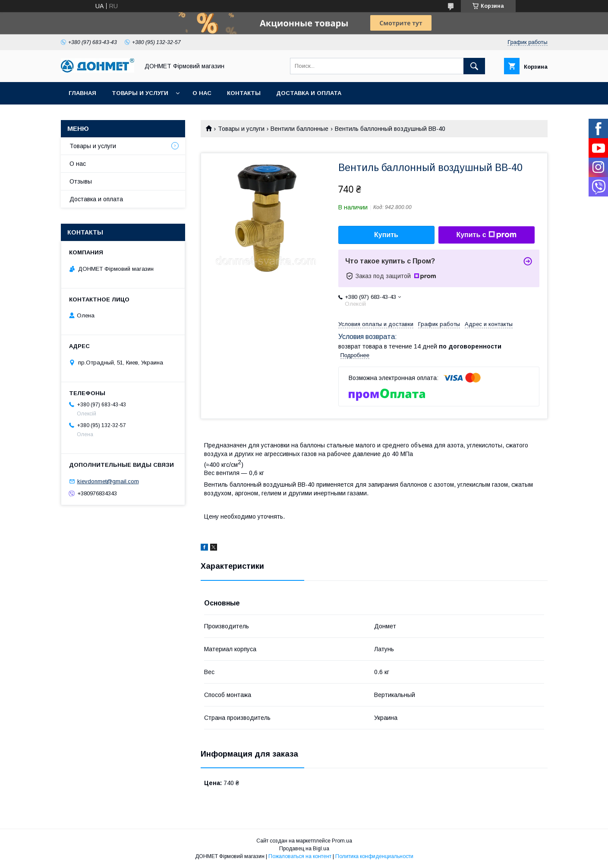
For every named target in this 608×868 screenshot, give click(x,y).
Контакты (244, 93)
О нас (202, 93)
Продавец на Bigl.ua (304, 849)
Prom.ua (342, 841)
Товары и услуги (140, 93)
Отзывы (81, 181)
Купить (386, 235)
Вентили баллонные (299, 129)
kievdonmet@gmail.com (108, 481)
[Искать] (474, 66)
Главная (82, 93)
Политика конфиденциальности (374, 856)
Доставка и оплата (309, 93)
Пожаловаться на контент (300, 856)
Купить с (486, 235)
